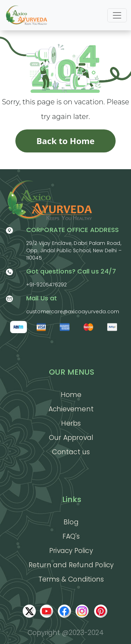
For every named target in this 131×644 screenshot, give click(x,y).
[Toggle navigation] (117, 15)
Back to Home (65, 141)
